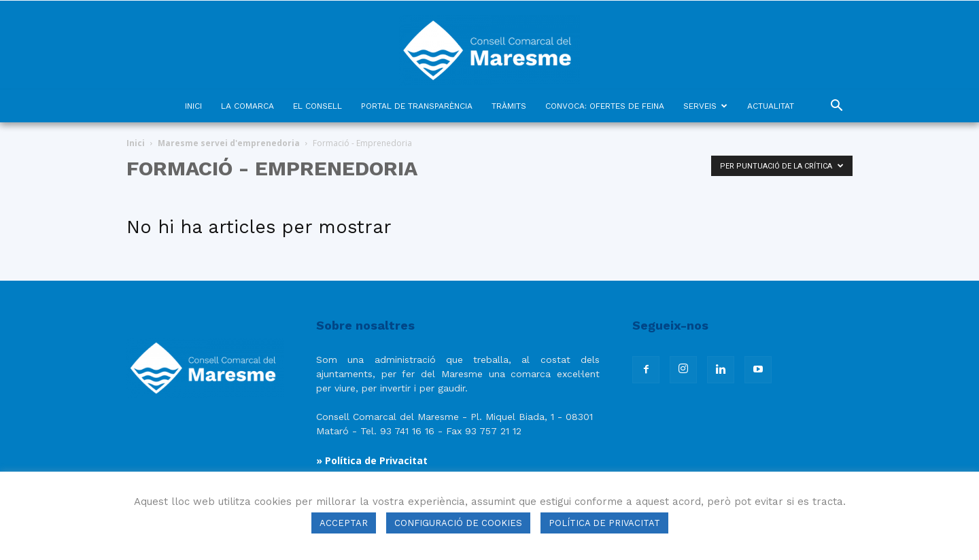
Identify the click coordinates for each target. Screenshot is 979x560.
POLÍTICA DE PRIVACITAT (604, 523)
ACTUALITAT (771, 106)
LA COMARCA (247, 106)
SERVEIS (705, 106)
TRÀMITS (509, 106)
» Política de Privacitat (372, 460)
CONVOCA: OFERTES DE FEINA (605, 106)
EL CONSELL (317, 106)
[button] (836, 107)
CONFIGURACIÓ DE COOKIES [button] (458, 523)
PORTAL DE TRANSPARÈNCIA (417, 106)
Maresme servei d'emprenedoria (229, 143)
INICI (193, 106)
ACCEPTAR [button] (344, 523)
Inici (136, 143)
